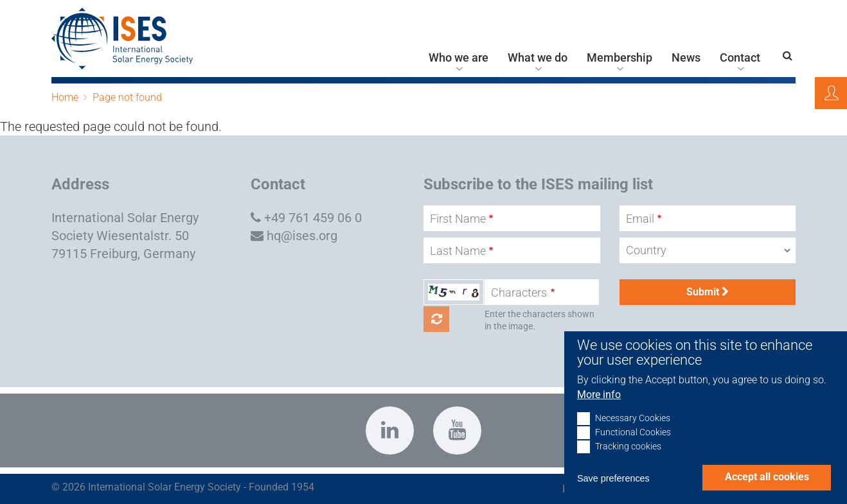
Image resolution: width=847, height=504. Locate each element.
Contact (740, 58)
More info (599, 409)
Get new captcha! (436, 319)
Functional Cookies (633, 447)
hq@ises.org (302, 236)
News (686, 58)
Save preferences (613, 493)
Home (65, 97)
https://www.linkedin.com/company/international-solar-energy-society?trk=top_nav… (390, 430)
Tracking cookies (628, 461)
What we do (538, 58)
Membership (620, 58)
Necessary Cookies (633, 433)
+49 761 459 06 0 (313, 218)
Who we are (459, 58)
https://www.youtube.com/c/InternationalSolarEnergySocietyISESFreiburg (457, 430)
